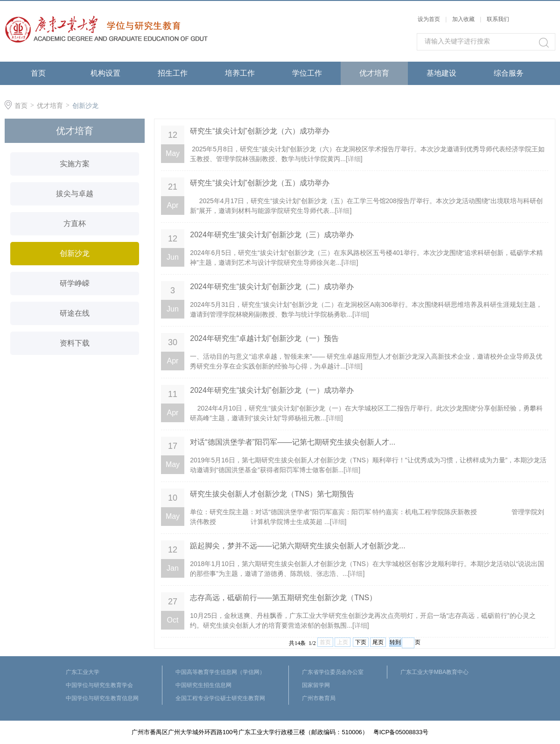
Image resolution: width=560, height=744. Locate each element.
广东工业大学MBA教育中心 (434, 672)
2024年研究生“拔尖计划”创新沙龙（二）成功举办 (272, 287)
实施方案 (75, 164)
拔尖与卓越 (75, 194)
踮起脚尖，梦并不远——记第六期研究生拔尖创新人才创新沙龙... (297, 546)
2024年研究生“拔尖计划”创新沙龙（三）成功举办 (272, 235)
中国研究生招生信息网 (203, 685)
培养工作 (240, 73)
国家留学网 (316, 685)
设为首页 (429, 19)
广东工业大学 (83, 672)
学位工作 (307, 73)
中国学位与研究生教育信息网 (102, 698)
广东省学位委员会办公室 (333, 672)
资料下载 (75, 343)
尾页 (378, 642)
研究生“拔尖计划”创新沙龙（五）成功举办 (260, 183)
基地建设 (441, 73)
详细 (354, 159)
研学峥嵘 (75, 283)
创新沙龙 (85, 106)
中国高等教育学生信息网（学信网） (220, 672)
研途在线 (75, 313)
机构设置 (105, 73)
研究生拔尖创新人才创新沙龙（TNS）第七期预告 (272, 494)
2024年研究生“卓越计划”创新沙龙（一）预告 (264, 338)
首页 (38, 73)
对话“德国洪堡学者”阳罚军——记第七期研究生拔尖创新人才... (293, 442)
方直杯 (75, 223)
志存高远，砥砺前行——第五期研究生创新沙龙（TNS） (283, 598)
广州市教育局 (319, 698)
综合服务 (509, 73)
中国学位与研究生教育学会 (99, 685)
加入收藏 (463, 19)
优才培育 (374, 73)
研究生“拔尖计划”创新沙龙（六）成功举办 (260, 131)
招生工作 (173, 73)
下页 (361, 642)
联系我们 (498, 19)
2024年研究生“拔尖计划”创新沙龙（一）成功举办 (272, 390)
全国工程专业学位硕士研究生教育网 (220, 698)
